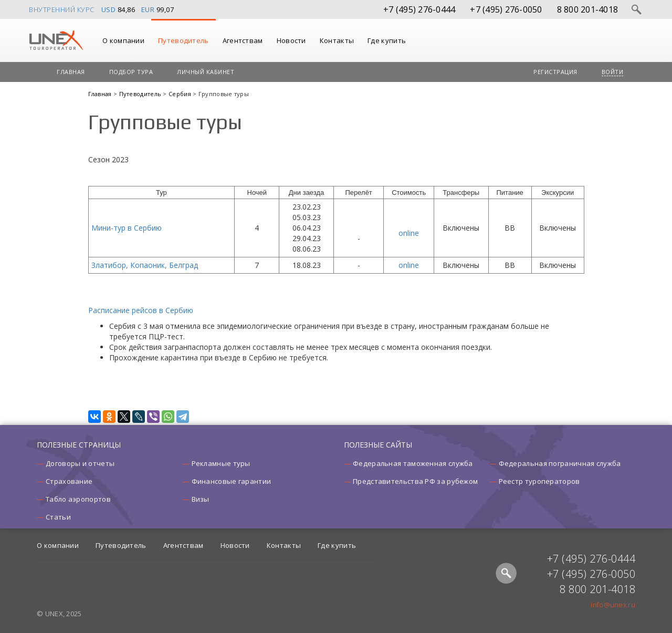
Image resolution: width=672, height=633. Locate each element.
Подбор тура (131, 72)
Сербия (181, 94)
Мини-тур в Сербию (127, 228)
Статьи (58, 517)
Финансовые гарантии (232, 481)
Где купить (387, 40)
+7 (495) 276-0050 (506, 9)
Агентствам (243, 40)
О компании (123, 40)
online (409, 233)
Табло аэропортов (78, 499)
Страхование (69, 481)
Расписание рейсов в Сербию (141, 310)
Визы (201, 499)
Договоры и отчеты (80, 463)
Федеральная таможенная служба (413, 463)
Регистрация (555, 72)
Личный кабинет (206, 72)
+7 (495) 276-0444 (419, 9)
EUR (148, 9)
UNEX (56, 40)
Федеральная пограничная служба (560, 463)
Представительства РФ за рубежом (415, 481)
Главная (71, 72)
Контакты (337, 40)
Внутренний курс (62, 9)
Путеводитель (183, 40)
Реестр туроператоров (539, 481)
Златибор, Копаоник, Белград (145, 265)
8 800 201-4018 (588, 9)
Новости (291, 40)
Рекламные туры (221, 463)
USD (109, 9)
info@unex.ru (613, 605)
